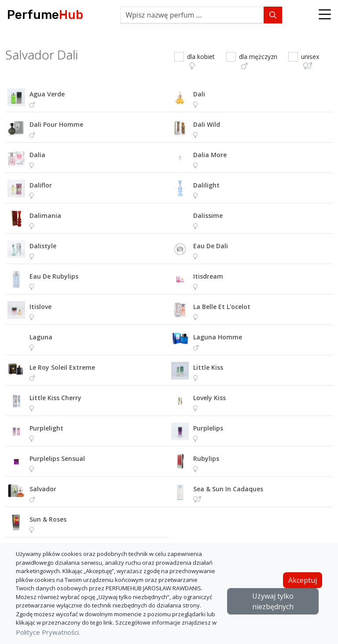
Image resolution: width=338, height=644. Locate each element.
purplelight (46, 428)
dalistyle (43, 246)
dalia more (210, 155)
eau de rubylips (54, 276)
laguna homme (218, 337)
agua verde (47, 94)
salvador (43, 489)
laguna (41, 337)
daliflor (41, 185)
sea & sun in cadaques (228, 489)
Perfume (45, 15)
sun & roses (48, 519)
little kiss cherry (55, 398)
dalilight (206, 185)
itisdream (208, 276)
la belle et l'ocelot (222, 307)
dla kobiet (201, 61)
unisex (310, 61)
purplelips (208, 428)
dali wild (207, 124)
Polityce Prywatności (47, 632)
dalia (37, 155)
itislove (40, 307)
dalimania (45, 215)
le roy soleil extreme (62, 367)
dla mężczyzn (258, 61)
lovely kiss (209, 398)
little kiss (208, 367)
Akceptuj (303, 580)
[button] (325, 15)
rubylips (206, 458)
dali (199, 94)
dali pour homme (56, 124)
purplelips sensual (57, 458)
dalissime (208, 215)
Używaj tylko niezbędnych (273, 601)
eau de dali (211, 246)
